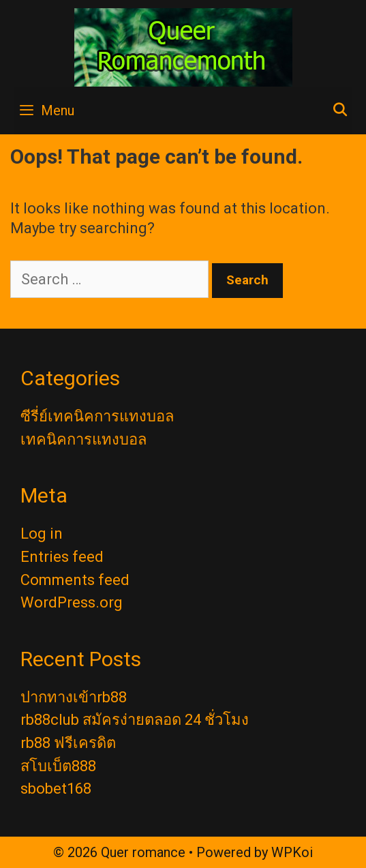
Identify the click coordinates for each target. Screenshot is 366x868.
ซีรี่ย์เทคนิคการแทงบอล (97, 416)
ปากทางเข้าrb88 (74, 697)
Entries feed (62, 557)
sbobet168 (56, 789)
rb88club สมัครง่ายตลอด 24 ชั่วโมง (135, 720)
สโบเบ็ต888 (58, 766)
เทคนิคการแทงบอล (83, 439)
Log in (42, 534)
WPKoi (292, 852)
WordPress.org (72, 602)
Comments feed (75, 580)
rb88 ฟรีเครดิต (68, 743)
